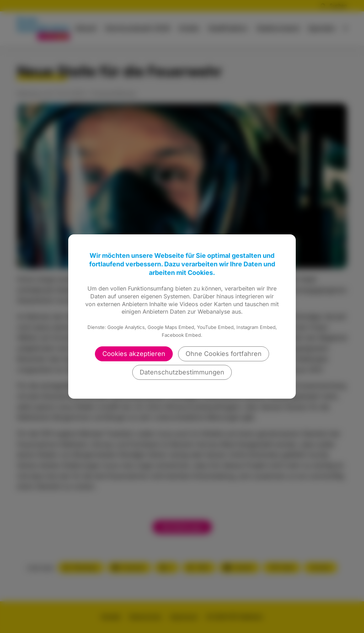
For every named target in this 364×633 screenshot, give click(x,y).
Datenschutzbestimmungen (182, 372)
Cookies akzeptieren (134, 354)
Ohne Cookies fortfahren (224, 354)
